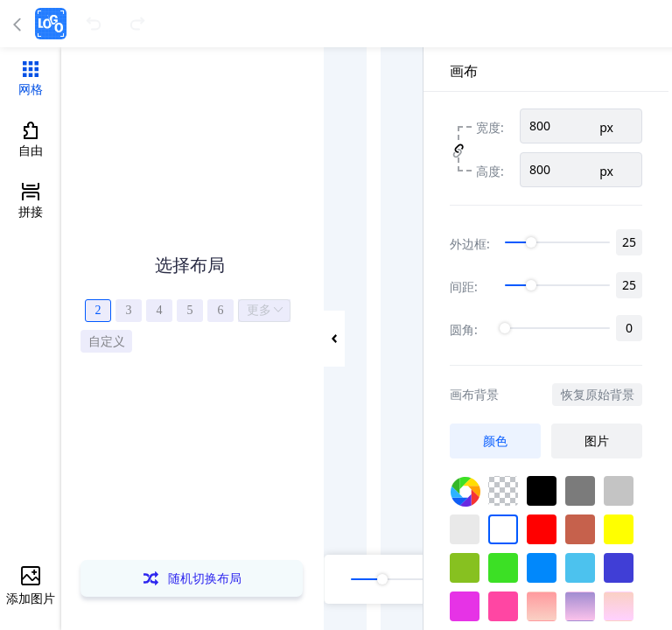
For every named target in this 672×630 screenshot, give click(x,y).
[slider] (557, 242)
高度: (490, 170)
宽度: (490, 126)
